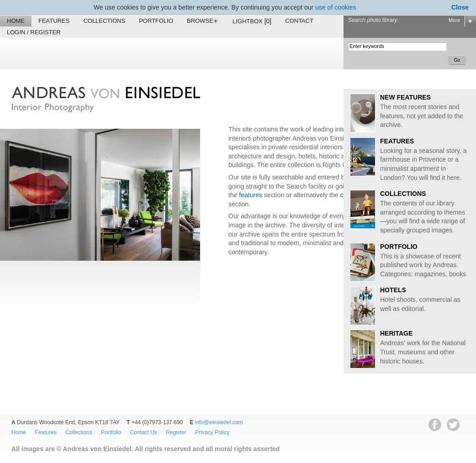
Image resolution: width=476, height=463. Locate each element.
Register (176, 432)
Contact (299, 21)
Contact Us (143, 432)
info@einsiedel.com (219, 422)
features (251, 195)
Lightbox (252, 21)
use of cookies (336, 7)
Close (460, 7)
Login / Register (34, 32)
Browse (203, 21)
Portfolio (156, 21)
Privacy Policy (212, 432)
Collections (104, 21)
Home (16, 21)
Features (54, 21)
